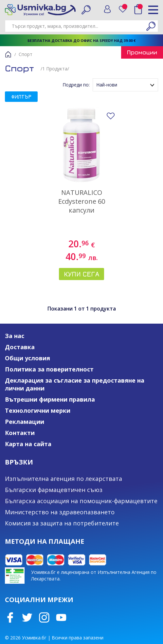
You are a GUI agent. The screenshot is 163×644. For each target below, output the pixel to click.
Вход (107, 9)
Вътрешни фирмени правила (50, 399)
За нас (15, 336)
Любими (125, 8)
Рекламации (25, 422)
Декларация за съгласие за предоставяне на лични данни (75, 384)
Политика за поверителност (49, 369)
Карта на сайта (28, 444)
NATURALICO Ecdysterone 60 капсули (82, 201)
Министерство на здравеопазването (60, 512)
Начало (8, 54)
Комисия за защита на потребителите (62, 523)
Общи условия (27, 358)
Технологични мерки (38, 410)
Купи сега (81, 274)
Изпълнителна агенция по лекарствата (63, 479)
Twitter (27, 617)
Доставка (20, 347)
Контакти (20, 433)
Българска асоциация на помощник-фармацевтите (81, 501)
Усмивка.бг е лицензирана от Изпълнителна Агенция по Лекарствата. (94, 575)
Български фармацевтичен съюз (54, 490)
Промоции (142, 52)
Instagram (44, 617)
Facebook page (10, 617)
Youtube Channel (61, 617)
